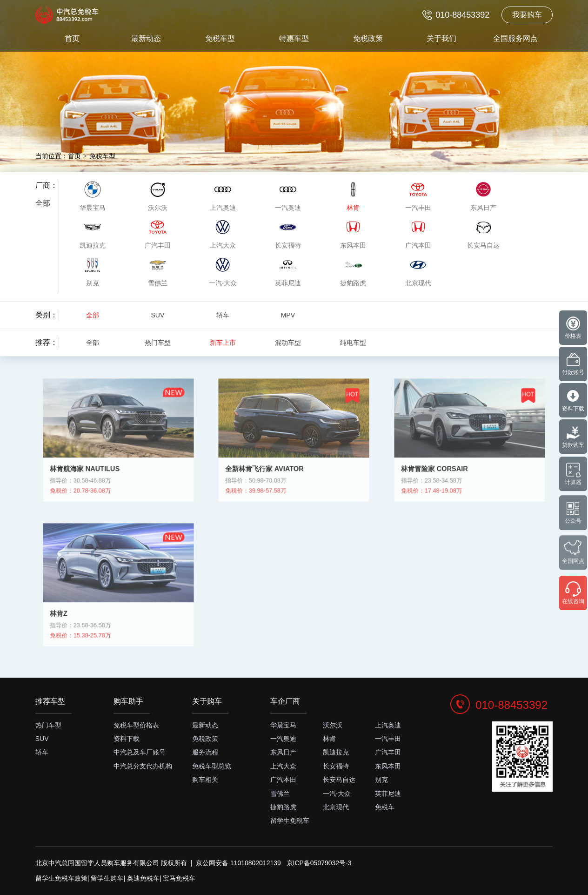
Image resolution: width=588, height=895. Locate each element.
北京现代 (336, 807)
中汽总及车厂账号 (140, 752)
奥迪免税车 (143, 878)
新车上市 (223, 343)
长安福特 (336, 766)
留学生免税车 (290, 821)
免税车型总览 (212, 766)
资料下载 (127, 739)
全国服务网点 (515, 38)
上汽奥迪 (388, 725)
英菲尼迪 (388, 794)
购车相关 (205, 780)
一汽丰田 (388, 739)
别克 (381, 780)
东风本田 (388, 766)
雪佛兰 (280, 794)
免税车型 (220, 38)
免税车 (385, 807)
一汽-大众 (337, 794)
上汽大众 (283, 766)
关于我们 (441, 38)
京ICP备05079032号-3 (319, 863)
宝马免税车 (179, 878)
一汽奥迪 (283, 739)
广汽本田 (283, 780)
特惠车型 (294, 38)
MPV (288, 315)
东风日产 (283, 752)
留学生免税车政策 (61, 878)
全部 (43, 203)
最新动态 (146, 38)
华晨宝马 (283, 725)
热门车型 (158, 343)
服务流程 (205, 752)
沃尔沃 (333, 725)
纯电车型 (353, 343)
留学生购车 (107, 878)
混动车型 (288, 343)
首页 (72, 38)
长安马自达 (339, 780)
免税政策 (368, 38)
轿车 (223, 315)
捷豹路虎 (283, 807)
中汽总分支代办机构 (143, 766)
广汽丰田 (388, 752)
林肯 (329, 739)
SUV (157, 315)
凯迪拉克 (336, 752)
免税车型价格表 (136, 725)
